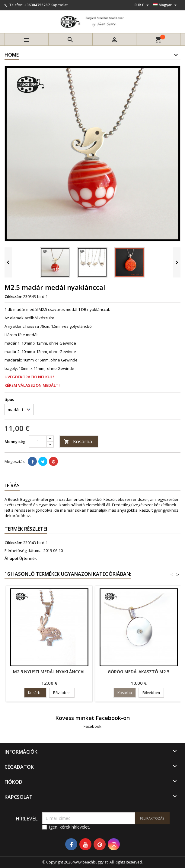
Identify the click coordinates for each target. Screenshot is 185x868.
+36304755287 (37, 5)
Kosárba (78, 442)
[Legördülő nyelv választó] (165, 5)
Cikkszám (13, 296)
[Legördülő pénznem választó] (142, 5)
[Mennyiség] (38, 442)
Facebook (92, 726)
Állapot (11, 558)
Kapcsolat (59, 5)
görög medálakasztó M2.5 (139, 672)
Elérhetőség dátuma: (24, 550)
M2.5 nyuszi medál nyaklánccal (49, 672)
